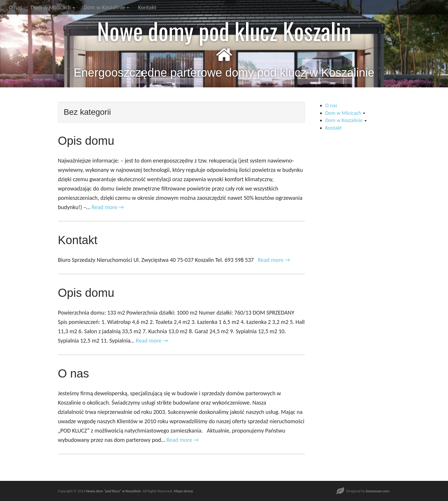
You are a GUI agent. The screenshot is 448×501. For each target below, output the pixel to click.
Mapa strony (183, 491)
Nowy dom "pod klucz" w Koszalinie (114, 491)
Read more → (108, 207)
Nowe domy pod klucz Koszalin (224, 31)
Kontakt (147, 7)
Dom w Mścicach (53, 7)
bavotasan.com (377, 491)
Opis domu (86, 141)
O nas (15, 7)
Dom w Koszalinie (106, 7)
